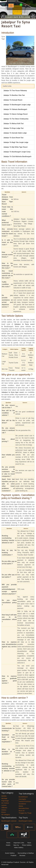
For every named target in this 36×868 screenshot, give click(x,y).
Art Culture (5, 803)
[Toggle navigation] (11, 6)
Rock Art (22, 811)
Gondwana (22, 804)
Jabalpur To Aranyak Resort (13, 100)
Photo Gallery (27, 845)
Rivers (4, 812)
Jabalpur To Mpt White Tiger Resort (15, 147)
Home (8, 843)
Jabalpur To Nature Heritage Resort (16, 114)
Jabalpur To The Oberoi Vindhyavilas (16, 119)
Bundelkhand (23, 797)
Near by (16, 845)
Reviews (22, 855)
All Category (6, 815)
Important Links (19, 843)
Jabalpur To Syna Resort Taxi (13, 138)
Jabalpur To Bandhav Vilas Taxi (14, 95)
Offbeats (4, 808)
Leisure (4, 805)
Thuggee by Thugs (25, 813)
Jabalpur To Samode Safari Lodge (15, 133)
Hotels (8, 845)
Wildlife (4, 796)
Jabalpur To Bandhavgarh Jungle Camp (17, 152)
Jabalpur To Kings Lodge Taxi (13, 128)
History (4, 810)
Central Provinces (25, 801)
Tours (29, 843)
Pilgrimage (5, 801)
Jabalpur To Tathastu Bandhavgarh (15, 109)
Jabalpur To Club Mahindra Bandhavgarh (17, 156)
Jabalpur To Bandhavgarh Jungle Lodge (17, 105)
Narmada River (24, 808)
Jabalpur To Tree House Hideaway (15, 91)
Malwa (21, 806)
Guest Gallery (10, 853)
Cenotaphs (22, 799)
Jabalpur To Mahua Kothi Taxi (13, 124)
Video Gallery (19, 848)
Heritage (4, 798)
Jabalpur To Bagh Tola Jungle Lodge (16, 142)
